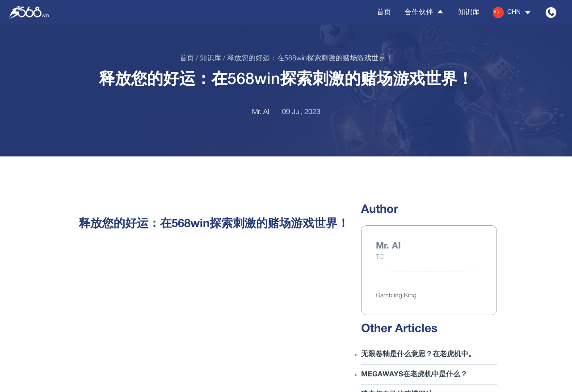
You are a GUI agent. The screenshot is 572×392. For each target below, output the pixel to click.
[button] (513, 13)
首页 (384, 13)
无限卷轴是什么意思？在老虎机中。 (418, 354)
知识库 (469, 13)
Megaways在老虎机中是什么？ (414, 375)
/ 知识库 (208, 59)
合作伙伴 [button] (425, 12)
